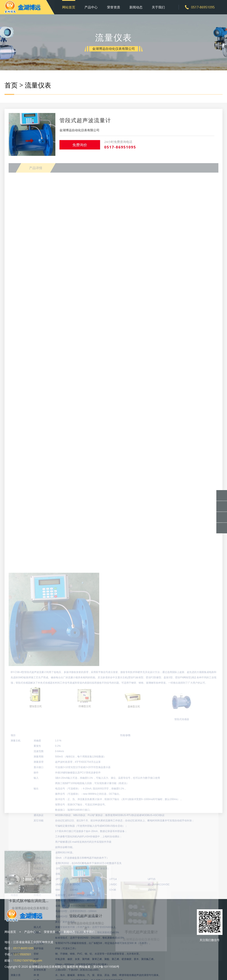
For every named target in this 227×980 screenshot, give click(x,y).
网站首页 (69, 7)
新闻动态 (136, 7)
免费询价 (80, 149)
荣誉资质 (114, 7)
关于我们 (158, 7)
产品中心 (91, 7)
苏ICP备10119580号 (106, 967)
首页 (11, 86)
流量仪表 (38, 86)
